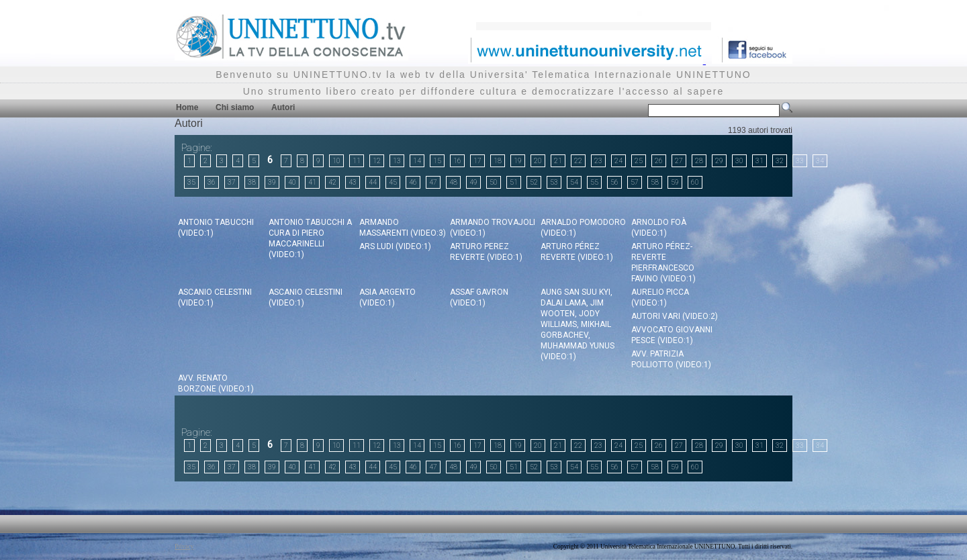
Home (187, 107)
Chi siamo (235, 107)
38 (252, 182)
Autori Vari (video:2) (675, 316)
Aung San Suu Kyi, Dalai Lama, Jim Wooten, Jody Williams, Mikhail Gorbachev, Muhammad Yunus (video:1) (578, 324)
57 (635, 182)
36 (212, 182)
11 (357, 161)
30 (739, 161)
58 (655, 182)
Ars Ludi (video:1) (395, 246)
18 (498, 161)
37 (232, 182)
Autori (283, 107)
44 (373, 182)
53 (554, 182)
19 (518, 161)
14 (417, 161)
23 (598, 161)
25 (639, 161)
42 (332, 182)
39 (272, 182)
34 (820, 161)
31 (759, 161)
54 (574, 182)
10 (336, 161)
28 (699, 161)
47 (433, 182)
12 (377, 161)
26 (659, 161)
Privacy (184, 547)
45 (393, 182)
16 (457, 161)
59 (675, 182)
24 (618, 161)
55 (594, 182)
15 (437, 161)
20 (538, 161)
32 (780, 161)
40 (292, 182)
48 (453, 182)
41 (312, 182)
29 (719, 161)
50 (494, 182)
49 (473, 182)
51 (514, 182)
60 (695, 182)
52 (534, 182)
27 (679, 161)
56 (614, 182)
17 (477, 161)
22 (578, 161)
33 (800, 161)
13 (397, 161)
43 (353, 182)
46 (413, 182)
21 (558, 161)
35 (191, 182)
